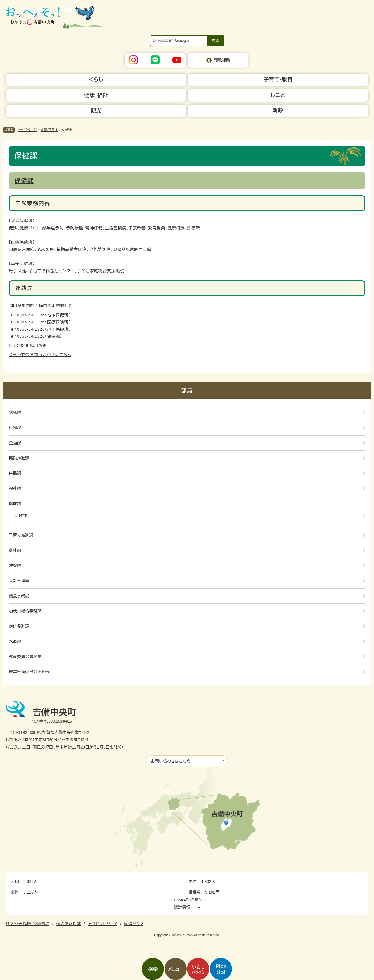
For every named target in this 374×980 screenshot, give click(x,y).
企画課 (15, 443)
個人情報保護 (69, 924)
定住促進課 (19, 626)
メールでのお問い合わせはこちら (40, 355)
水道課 (15, 641)
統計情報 (182, 907)
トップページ (27, 130)
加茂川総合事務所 (25, 611)
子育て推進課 (21, 535)
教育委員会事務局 (25, 657)
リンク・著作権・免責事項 (28, 924)
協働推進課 (19, 458)
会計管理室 (19, 581)
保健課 (24, 181)
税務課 (15, 428)
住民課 (15, 473)
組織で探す (49, 130)
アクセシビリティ (103, 924)
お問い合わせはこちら (171, 761)
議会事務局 (19, 596)
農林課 (15, 550)
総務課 (15, 412)
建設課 (15, 565)
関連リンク (134, 924)
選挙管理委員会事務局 (29, 672)
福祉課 (15, 488)
